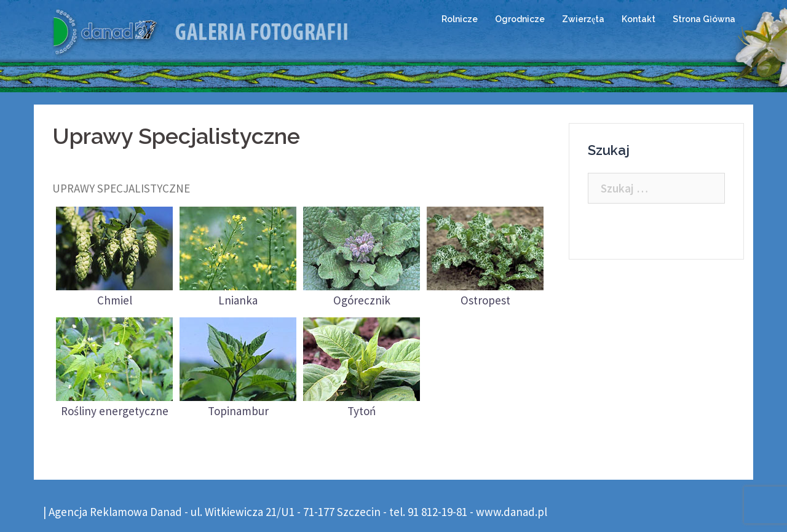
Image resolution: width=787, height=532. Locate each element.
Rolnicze (460, 19)
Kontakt (639, 19)
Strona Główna (704, 19)
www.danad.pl (512, 512)
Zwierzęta (583, 19)
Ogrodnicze (520, 19)
